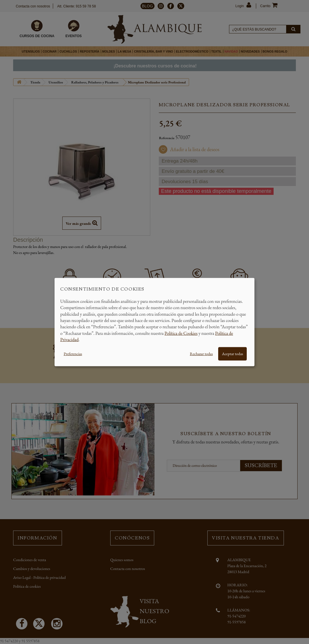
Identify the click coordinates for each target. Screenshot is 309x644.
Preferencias (73, 353)
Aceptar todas (232, 353)
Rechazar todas (201, 353)
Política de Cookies (181, 333)
